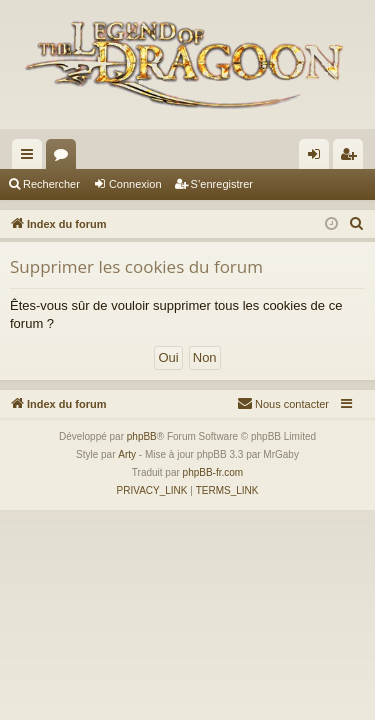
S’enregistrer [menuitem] (352, 158)
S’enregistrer (222, 184)
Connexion (135, 184)
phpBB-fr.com (213, 472)
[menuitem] (357, 224)
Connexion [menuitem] (318, 158)
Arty (127, 454)
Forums (65, 158)
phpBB (142, 436)
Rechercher (51, 184)
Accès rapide (31, 158)
